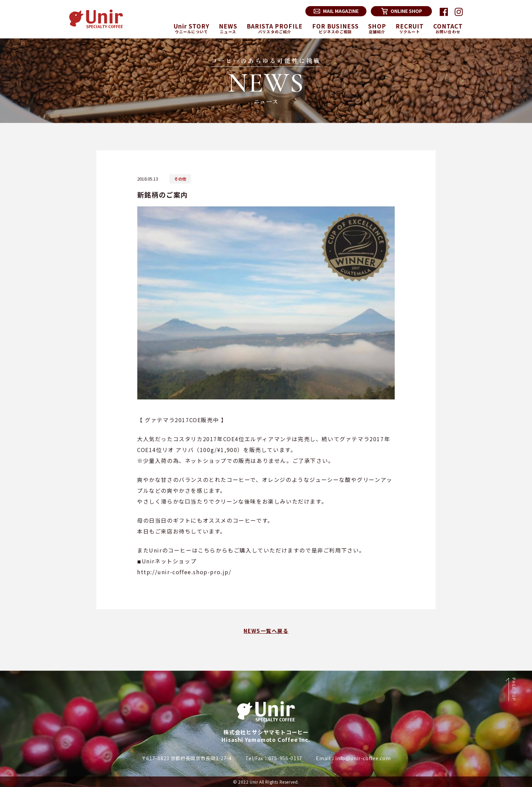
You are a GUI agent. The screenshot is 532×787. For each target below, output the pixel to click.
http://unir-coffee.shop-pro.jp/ (184, 572)
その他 (180, 179)
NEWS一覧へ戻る (266, 631)
